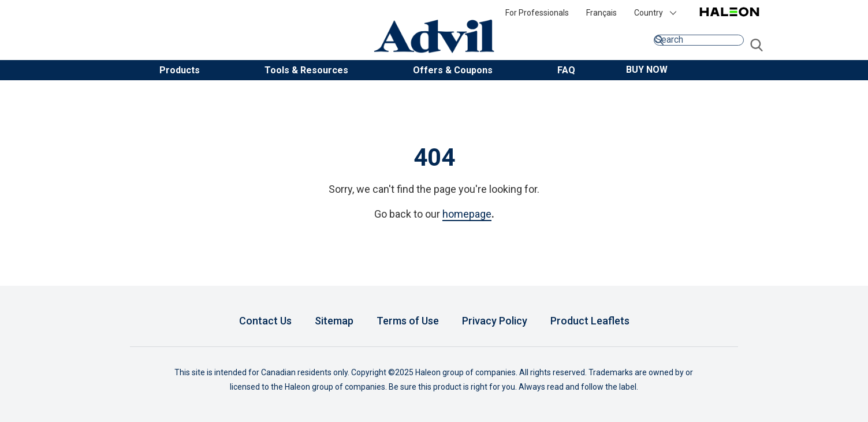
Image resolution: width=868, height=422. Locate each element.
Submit (757, 46)
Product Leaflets (590, 321)
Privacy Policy (495, 321)
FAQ (566, 70)
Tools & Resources (306, 70)
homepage (467, 214)
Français (601, 13)
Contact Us (265, 321)
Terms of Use (408, 321)
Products (180, 70)
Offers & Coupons (453, 70)
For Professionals (537, 13)
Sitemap (334, 321)
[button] (647, 69)
